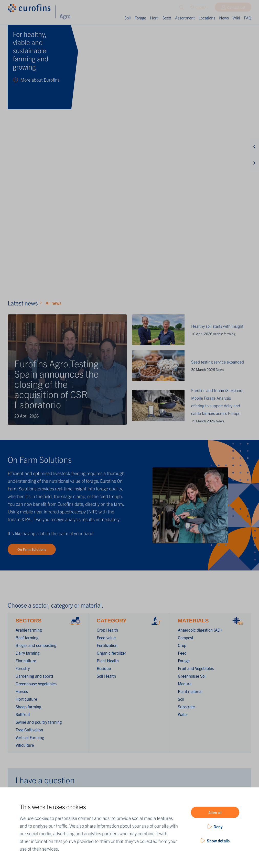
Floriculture (26, 402)
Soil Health (106, 417)
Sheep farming (28, 448)
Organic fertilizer (111, 394)
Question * (25, 641)
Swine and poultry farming (39, 463)
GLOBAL (199, 9)
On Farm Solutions (32, 291)
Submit (31, 669)
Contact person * (30, 603)
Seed (167, 18)
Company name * (30, 546)
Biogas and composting (36, 387)
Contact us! (236, 8)
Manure (185, 425)
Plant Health (108, 402)
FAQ (248, 18)
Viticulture (25, 486)
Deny (218, 827)
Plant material (190, 433)
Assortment (185, 18)
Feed (182, 394)
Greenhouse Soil (192, 417)
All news (53, 44)
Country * (24, 565)
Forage (140, 18)
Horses (22, 433)
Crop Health (107, 371)
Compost (186, 379)
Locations (207, 18)
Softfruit (23, 456)
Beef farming (27, 379)
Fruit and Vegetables (196, 410)
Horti (154, 18)
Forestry (23, 410)
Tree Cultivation (29, 471)
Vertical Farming (30, 479)
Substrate (186, 448)
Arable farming (224, 75)
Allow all (215, 812)
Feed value (106, 379)
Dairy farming (28, 394)
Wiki (236, 18)
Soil (128, 18)
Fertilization (107, 387)
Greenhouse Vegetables (36, 425)
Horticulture (26, 440)
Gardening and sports (35, 417)
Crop (182, 387)
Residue (104, 410)
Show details (218, 841)
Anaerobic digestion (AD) (200, 371)
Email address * (29, 622)
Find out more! (167, 715)
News (224, 18)
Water (183, 456)
